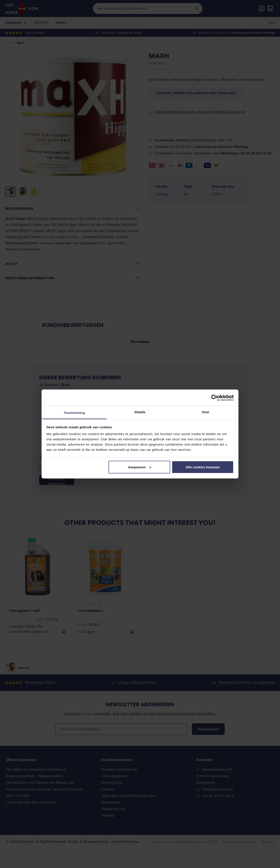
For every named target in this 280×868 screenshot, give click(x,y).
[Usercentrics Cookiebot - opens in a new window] (214, 398)
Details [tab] (140, 412)
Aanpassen (139, 467)
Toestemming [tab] (74, 413)
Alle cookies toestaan (203, 467)
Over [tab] (206, 412)
